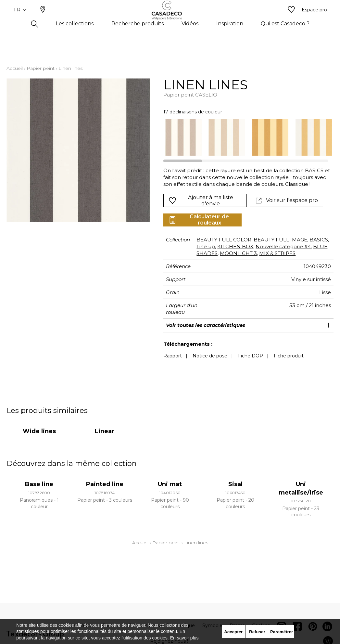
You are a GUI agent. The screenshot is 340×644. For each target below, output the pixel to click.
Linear (105, 431)
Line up (206, 246)
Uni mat (170, 484)
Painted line (105, 484)
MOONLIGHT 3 (238, 253)
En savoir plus (184, 638)
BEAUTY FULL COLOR (224, 240)
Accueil (15, 68)
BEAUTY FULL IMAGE (280, 240)
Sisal (235, 484)
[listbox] (245, 137)
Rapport (173, 356)
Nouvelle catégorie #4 (283, 246)
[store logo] (170, 20)
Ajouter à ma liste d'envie (201, 200)
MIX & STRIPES (277, 253)
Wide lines (39, 431)
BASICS (319, 240)
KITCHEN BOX (235, 246)
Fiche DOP (251, 356)
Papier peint (41, 68)
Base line (39, 484)
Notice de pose (210, 356)
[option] (183, 137)
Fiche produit (289, 356)
